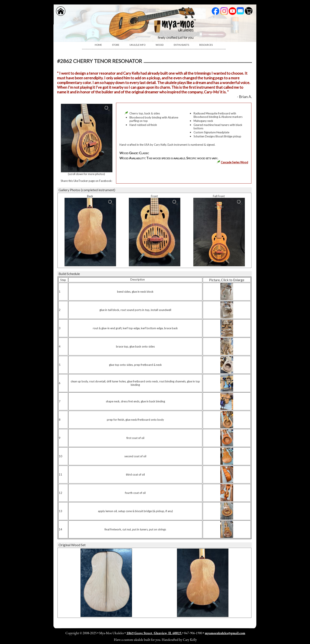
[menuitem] (98, 45)
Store (116, 45)
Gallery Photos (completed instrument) (87, 190)
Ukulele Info (137, 45)
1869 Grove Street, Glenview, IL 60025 (154, 633)
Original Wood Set (72, 545)
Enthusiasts (181, 45)
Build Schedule (69, 274)
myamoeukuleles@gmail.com (225, 633)
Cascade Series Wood (234, 162)
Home (98, 45)
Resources (206, 45)
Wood (160, 45)
